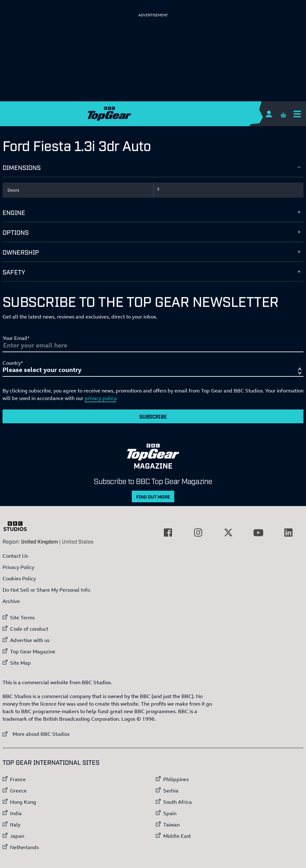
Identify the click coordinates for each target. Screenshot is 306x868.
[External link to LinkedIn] (288, 533)
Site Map (20, 663)
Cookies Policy (19, 578)
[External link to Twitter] (228, 533)
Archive (11, 601)
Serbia (171, 791)
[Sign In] (269, 114)
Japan (17, 836)
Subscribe (153, 416)
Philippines (176, 779)
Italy (15, 825)
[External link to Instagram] (198, 533)
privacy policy (100, 398)
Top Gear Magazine (33, 651)
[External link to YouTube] (258, 533)
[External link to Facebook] (168, 533)
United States (78, 541)
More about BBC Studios (36, 734)
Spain (170, 813)
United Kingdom (39, 541)
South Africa (178, 802)
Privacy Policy (18, 567)
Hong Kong (23, 802)
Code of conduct (29, 629)
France (18, 779)
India (16, 813)
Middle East (177, 836)
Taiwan (171, 825)
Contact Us (15, 556)
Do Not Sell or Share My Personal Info (46, 590)
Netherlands (24, 847)
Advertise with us (30, 640)
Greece (18, 791)
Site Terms (22, 617)
